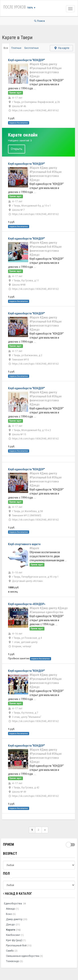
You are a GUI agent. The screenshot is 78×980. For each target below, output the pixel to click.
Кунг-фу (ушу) (16, 940)
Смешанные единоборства (24, 956)
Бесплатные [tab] (32, 48)
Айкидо (12, 909)
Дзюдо (13, 924)
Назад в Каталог (17, 894)
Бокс (11, 914)
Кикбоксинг (15, 935)
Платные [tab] (16, 48)
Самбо (12, 951)
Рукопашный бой (19, 945)
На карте (61, 48)
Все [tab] (6, 48)
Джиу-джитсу (17, 919)
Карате (13, 930)
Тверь (31, 8)
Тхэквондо (14, 961)
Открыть (17, 149)
